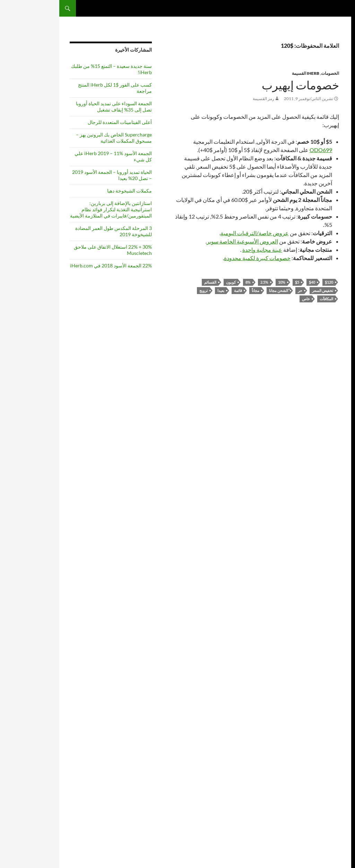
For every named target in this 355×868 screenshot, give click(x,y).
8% (189, 282)
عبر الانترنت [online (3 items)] (335, 451)
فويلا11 (338, 148)
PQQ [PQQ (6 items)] (336, 460)
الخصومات (271, 73)
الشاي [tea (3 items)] (340, 532)
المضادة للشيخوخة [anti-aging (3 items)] (330, 285)
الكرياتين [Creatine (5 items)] (320, 356)
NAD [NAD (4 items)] (339, 426)
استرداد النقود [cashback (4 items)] (329, 347)
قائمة (179, 290)
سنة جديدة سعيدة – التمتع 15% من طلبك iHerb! (52, 69)
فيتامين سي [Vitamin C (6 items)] (327, 549)
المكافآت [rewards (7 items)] (330, 487)
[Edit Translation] (342, 633)
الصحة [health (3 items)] (311, 404)
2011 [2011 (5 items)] (322, 268)
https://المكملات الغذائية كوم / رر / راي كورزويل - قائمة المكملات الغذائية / (324, 738)
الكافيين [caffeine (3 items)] (339, 340)
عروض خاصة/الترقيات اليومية (195, 233)
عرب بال (337, 688)
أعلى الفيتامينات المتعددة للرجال (60, 122)
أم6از (340, 155)
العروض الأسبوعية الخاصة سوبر (183, 241)
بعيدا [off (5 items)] (339, 443)
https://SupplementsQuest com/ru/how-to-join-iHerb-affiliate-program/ (321, 719)
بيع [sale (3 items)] (312, 489)
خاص (247, 299)
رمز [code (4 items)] (309, 347)
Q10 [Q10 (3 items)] (341, 469)
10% (222, 282)
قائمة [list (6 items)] (315, 416)
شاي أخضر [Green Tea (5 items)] (331, 404)
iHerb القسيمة (246, 73)
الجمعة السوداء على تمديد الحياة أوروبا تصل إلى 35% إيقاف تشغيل (55, 107)
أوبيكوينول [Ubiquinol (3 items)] (337, 540)
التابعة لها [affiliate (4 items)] (335, 278)
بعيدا (162, 290)
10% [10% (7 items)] (337, 268)
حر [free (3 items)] (318, 396)
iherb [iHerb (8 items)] (334, 415)
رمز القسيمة (204, 99)
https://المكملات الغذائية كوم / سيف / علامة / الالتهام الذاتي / (324, 800)
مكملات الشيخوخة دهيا (70, 191)
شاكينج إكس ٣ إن (330, 173)
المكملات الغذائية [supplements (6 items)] (331, 511)
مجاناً (196, 290)
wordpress (335, 142)
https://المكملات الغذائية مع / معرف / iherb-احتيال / (323, 757)
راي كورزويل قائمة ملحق (324, 676)
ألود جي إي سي (332, 198)
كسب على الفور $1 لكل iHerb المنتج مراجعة (56, 88)
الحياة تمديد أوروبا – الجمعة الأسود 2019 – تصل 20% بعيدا (53, 175)
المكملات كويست (322, 8)
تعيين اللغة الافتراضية (327, 627)
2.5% (205, 282)
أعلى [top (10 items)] (324, 529)
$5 (238, 282)
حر (241, 290)
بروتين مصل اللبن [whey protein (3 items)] (331, 565)
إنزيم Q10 (336, 707)
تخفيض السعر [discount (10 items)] (330, 376)
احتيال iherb (334, 701)
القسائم (151, 282)
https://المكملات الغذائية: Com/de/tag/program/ (323, 785)
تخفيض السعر (263, 290)
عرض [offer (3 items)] (328, 444)
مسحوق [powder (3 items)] (319, 451)
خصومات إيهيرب (241, 85)
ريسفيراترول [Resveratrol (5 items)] (328, 477)
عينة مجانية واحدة (203, 250)
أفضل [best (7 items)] (313, 321)
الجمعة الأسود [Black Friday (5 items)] (327, 332)
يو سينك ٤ (336, 192)
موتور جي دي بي (331, 186)
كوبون (172, 282)
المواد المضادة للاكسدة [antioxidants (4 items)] (329, 308)
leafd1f (338, 769)
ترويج (144, 290)
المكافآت (267, 299)
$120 (270, 282)
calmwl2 (337, 161)
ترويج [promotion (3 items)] (313, 461)
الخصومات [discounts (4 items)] (333, 395)
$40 (253, 282)
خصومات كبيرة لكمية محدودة (198, 258)
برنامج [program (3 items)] (323, 461)
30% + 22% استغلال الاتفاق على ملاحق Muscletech (54, 250)
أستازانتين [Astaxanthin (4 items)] (334, 322)
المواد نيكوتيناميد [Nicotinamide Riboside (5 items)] (324, 434)
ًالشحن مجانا (219, 290)
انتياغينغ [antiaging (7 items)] (332, 294)
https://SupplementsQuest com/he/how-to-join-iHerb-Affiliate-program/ (321, 819)
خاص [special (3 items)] (341, 497)
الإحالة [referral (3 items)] (332, 469)
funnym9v (335, 229)
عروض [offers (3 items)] (317, 444)
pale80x (337, 211)
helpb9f (337, 775)
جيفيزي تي (336, 167)
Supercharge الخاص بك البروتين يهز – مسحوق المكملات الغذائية (55, 138)
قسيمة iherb (334, 694)
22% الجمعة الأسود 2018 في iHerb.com (52, 265)
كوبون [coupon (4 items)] (338, 356)
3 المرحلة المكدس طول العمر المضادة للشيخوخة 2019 (54, 231)
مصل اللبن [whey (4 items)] (333, 558)
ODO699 (262, 150)
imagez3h (336, 217)
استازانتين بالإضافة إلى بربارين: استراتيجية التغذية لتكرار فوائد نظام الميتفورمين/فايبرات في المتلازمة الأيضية (52, 209)
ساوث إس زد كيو (330, 205)
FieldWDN (335, 223)
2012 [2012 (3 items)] (310, 269)
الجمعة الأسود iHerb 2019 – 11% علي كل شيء (54, 156)
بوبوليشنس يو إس (330, 180)
